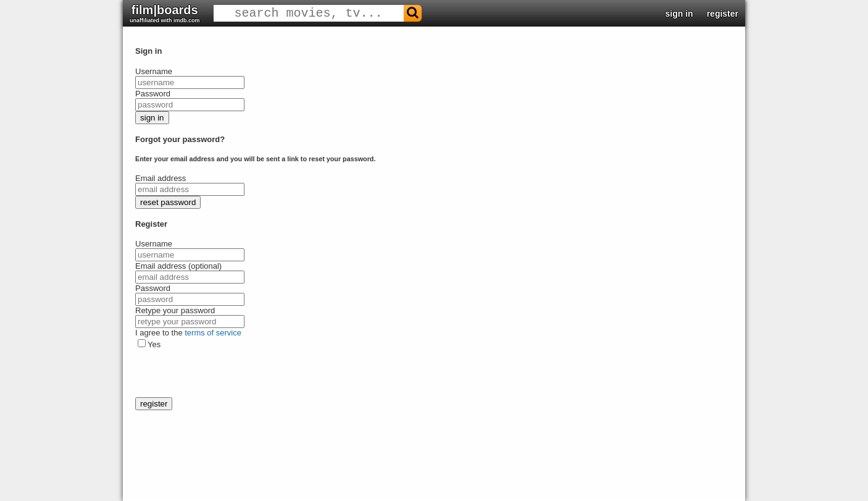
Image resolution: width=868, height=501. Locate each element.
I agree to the (188, 333)
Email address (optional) (178, 266)
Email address (161, 178)
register (723, 14)
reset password (168, 202)
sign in (679, 14)
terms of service (213, 333)
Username (154, 71)
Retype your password (175, 310)
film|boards (165, 13)
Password (153, 94)
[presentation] (229, 373)
